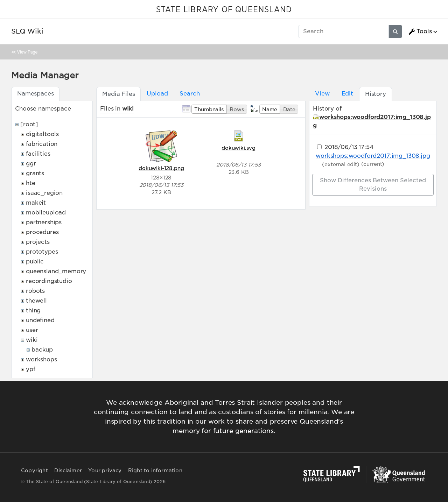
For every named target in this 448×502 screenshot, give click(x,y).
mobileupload (46, 213)
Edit (347, 94)
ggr (31, 164)
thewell (36, 301)
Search (190, 94)
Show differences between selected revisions (373, 185)
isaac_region (44, 193)
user (32, 330)
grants (35, 173)
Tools (420, 31)
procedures (42, 232)
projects (38, 242)
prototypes (42, 252)
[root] (29, 124)
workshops (41, 359)
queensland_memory (56, 271)
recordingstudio (49, 281)
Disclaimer (68, 471)
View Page (27, 52)
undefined (40, 320)
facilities (38, 154)
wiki (32, 340)
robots (35, 291)
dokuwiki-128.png (161, 168)
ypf (31, 369)
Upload (157, 94)
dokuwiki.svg (239, 148)
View (322, 94)
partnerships (44, 222)
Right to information (155, 471)
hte (31, 183)
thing (33, 310)
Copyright (34, 471)
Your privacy (105, 471)
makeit (36, 203)
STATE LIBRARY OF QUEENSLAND (224, 10)
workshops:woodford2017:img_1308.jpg (373, 156)
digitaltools (42, 134)
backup (42, 350)
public (35, 261)
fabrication (42, 144)
